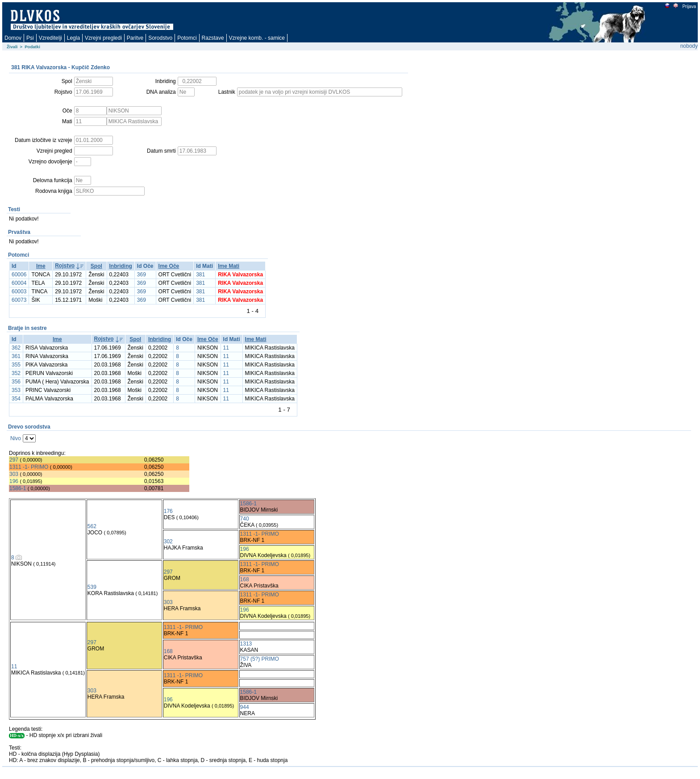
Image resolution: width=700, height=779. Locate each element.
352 (16, 373)
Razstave (213, 38)
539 (92, 587)
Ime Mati (229, 266)
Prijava (689, 6)
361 (16, 356)
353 (16, 390)
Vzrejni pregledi (103, 38)
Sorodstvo (160, 38)
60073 (19, 300)
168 (245, 579)
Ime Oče (169, 266)
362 (16, 348)
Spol (96, 266)
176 (168, 511)
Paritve (135, 38)
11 (226, 348)
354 (16, 399)
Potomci (187, 38)
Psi (30, 38)
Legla (73, 38)
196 (14, 481)
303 (14, 474)
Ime (41, 266)
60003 (19, 292)
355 (16, 365)
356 (16, 382)
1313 (246, 644)
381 (200, 275)
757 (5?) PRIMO (260, 659)
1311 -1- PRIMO (29, 467)
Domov (13, 38)
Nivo (16, 438)
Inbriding (121, 266)
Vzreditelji (50, 38)
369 (142, 275)
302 (168, 542)
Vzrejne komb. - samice (257, 38)
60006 (19, 275)
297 (14, 460)
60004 (19, 283)
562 (92, 526)
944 (245, 707)
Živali (12, 47)
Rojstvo (65, 266)
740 (245, 519)
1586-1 (18, 488)
